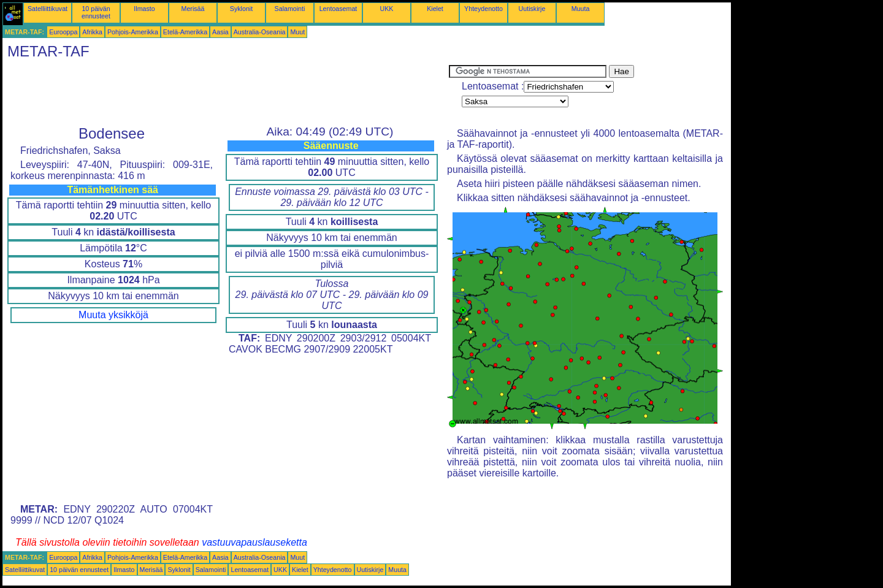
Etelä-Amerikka (185, 32)
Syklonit (241, 9)
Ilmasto (144, 9)
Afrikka (92, 32)
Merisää (193, 9)
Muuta (581, 9)
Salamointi (290, 9)
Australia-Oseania (260, 32)
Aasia (220, 32)
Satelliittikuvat (48, 9)
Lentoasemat (338, 9)
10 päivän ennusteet (96, 12)
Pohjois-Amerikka (133, 32)
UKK (387, 9)
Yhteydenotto (484, 9)
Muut (297, 32)
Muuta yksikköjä (113, 315)
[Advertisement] (226, 93)
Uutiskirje (532, 9)
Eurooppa (63, 32)
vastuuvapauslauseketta (254, 542)
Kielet (435, 9)
